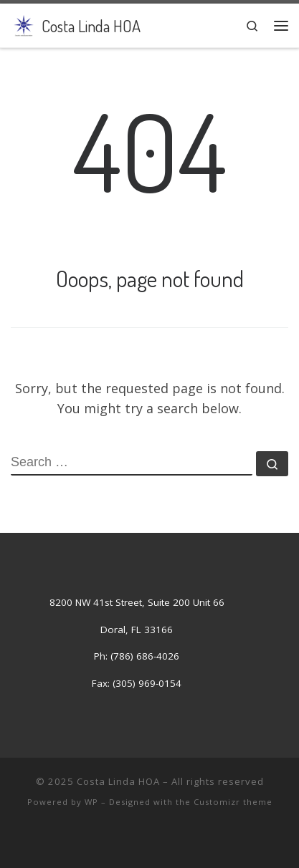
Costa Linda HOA (118, 781)
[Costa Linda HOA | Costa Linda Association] (24, 24)
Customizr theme (233, 802)
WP (91, 802)
